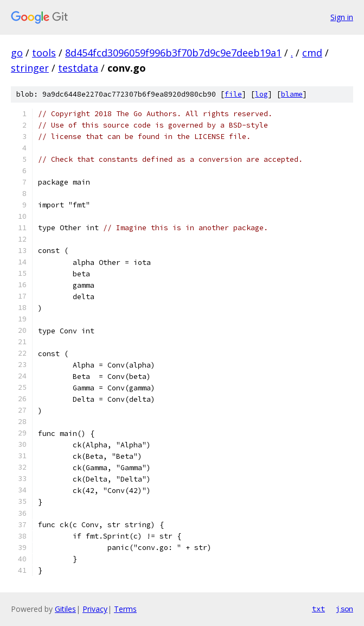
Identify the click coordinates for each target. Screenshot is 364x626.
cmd (312, 53)
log (261, 94)
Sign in (342, 17)
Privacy (95, 609)
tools (44, 53)
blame (292, 94)
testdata (78, 68)
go (17, 53)
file (233, 94)
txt (318, 609)
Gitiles (65, 609)
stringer (30, 68)
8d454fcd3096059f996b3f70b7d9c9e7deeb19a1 (173, 53)
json (344, 609)
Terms (125, 609)
